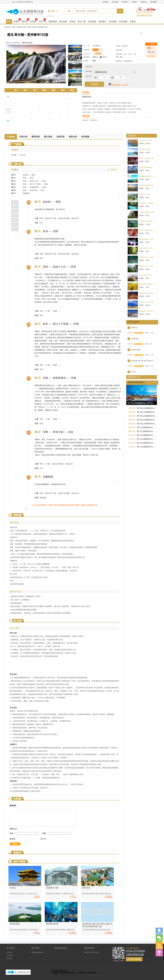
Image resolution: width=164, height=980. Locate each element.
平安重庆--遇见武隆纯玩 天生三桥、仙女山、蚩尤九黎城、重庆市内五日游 (147, 221)
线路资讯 (132, 408)
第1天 (15, 202)
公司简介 (9, 952)
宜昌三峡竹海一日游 (146, 248)
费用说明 (36, 137)
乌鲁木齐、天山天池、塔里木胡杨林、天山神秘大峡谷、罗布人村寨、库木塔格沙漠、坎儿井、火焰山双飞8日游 (147, 302)
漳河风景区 (15, 924)
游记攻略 (63, 21)
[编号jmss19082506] (13, 43)
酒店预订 (102, 21)
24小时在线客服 (134, 959)
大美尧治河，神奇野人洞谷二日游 (147, 203)
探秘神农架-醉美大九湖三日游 (147, 176)
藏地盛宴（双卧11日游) (147, 311)
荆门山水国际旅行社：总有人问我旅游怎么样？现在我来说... (147, 427)
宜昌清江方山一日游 (146, 266)
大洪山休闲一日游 (145, 275)
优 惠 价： (87, 54)
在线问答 (60, 137)
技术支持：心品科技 (97, 975)
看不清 (43, 839)
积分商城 (123, 21)
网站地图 (153, 2)
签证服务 (113, 21)
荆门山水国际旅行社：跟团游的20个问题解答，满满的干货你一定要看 (147, 431)
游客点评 (73, 137)
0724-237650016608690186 (144, 12)
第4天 (15, 216)
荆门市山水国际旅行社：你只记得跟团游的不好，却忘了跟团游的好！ (142, 403)
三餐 (36, 218)
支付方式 (9, 959)
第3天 (15, 211)
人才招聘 (9, 955)
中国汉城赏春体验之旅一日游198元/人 (147, 167)
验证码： (13, 839)
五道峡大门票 (52, 888)
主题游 (133, 21)
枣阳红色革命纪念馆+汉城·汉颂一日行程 (147, 185)
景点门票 (82, 21)
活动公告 (132, 435)
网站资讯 (132, 412)
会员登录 (105, 2)
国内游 (25, 21)
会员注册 (115, 2)
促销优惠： (87, 50)
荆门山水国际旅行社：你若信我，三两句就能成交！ (147, 435)
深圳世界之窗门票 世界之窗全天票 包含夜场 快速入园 (143, 361)
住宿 (36, 223)
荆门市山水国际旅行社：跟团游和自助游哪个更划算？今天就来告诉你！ (147, 412)
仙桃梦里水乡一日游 (146, 257)
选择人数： (89, 76)
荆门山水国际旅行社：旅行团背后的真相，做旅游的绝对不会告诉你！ (147, 443)
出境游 (33, 21)
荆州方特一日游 (145, 194)
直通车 (16, 21)
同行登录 (125, 2)
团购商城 (53, 21)
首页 (9, 21)
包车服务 (92, 21)
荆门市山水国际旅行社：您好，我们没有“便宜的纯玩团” (147, 420)
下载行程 (113, 170)
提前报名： (87, 57)
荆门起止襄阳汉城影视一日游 (147, 230)
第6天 (15, 225)
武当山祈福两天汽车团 (147, 212)
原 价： (87, 46)
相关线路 (85, 137)
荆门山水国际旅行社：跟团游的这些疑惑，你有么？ (147, 447)
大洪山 (13, 888)
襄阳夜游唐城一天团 (146, 239)
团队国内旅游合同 (38, 952)
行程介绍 (23, 137)
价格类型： (89, 67)
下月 (8, 121)
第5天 (15, 220)
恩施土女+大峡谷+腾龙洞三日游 (147, 158)
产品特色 (11, 137)
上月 (8, 96)
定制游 (72, 21)
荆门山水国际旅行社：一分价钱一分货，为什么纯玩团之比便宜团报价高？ (147, 439)
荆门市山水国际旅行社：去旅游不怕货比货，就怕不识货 (147, 416)
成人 (98, 67)
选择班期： (89, 71)
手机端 (134, 2)
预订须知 (48, 137)
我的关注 (144, 2)
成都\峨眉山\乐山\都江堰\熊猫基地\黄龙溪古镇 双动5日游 (147, 293)
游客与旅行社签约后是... (92, 952)
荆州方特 (86, 888)
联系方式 (13, 829)
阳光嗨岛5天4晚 (145, 149)
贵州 (24, 27)
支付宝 (103, 57)
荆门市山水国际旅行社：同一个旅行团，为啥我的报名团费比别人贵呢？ (147, 408)
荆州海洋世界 (52, 924)
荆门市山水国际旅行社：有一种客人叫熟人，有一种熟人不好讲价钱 (147, 424)
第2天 (15, 207)
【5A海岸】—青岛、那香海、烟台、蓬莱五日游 (147, 140)
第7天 (15, 229)
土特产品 (42, 21)
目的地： (87, 61)
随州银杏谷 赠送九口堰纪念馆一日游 (147, 284)
